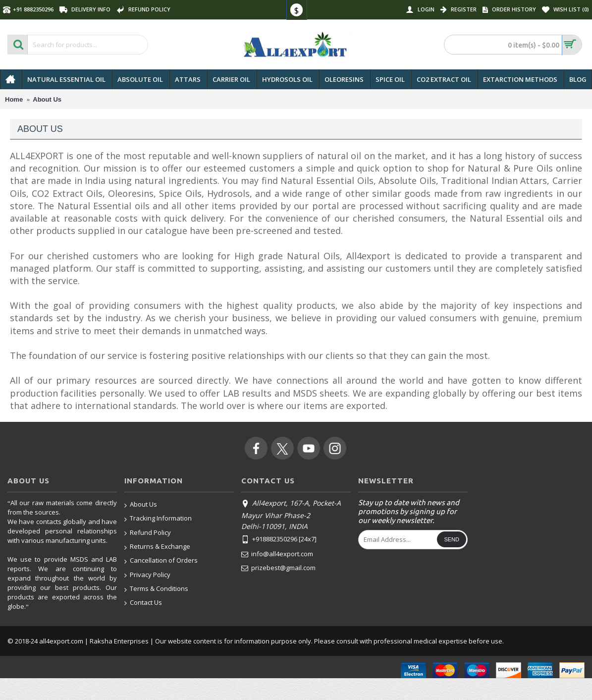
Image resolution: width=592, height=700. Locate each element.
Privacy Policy (147, 575)
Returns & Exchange (157, 547)
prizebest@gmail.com (278, 568)
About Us (141, 505)
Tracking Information (158, 519)
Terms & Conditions (156, 589)
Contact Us (143, 603)
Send (452, 539)
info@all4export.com (277, 554)
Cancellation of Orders (161, 561)
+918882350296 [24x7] (279, 540)
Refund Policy (148, 533)
